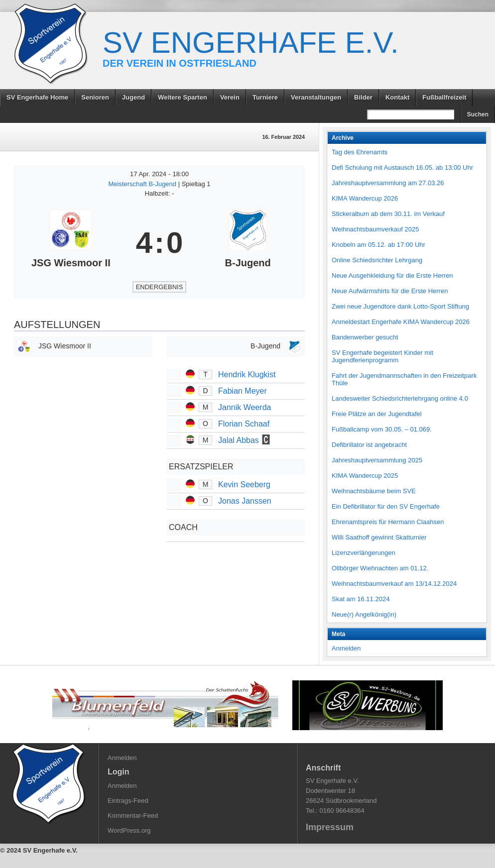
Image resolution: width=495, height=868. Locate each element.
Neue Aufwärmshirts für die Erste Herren (390, 291)
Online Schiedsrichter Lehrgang (377, 260)
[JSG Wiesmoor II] (71, 243)
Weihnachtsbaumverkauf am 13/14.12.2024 (394, 584)
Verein (230, 97)
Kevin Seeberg (244, 485)
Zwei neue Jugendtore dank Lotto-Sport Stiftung (400, 306)
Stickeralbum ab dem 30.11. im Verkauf (388, 214)
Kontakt (397, 97)
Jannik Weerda (245, 407)
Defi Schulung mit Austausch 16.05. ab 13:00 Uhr (402, 167)
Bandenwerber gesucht (365, 337)
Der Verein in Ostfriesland (180, 63)
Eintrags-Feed (128, 801)
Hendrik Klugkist (247, 375)
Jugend (133, 97)
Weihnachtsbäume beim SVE (374, 491)
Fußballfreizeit (444, 97)
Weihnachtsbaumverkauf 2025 (375, 229)
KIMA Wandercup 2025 (365, 476)
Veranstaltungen (316, 97)
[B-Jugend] (248, 243)
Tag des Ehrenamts (360, 152)
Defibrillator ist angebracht (369, 445)
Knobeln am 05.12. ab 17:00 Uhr (378, 245)
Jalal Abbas (239, 440)
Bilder (363, 97)
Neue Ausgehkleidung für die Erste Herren (392, 275)
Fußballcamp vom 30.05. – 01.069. (382, 429)
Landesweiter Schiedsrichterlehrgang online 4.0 (400, 398)
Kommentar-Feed (133, 815)
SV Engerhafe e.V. (251, 43)
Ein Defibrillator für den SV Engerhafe (386, 506)
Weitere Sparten (183, 97)
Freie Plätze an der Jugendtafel (377, 414)
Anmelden (346, 648)
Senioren (95, 97)
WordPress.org (129, 830)
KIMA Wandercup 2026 (365, 198)
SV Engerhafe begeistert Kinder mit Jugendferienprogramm (382, 356)
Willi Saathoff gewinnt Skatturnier (379, 537)
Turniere (265, 97)
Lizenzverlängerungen (364, 553)
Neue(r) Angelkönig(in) (364, 614)
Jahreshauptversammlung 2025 (377, 460)
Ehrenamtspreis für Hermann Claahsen (388, 522)
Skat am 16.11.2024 (361, 599)
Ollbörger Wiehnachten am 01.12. (380, 568)
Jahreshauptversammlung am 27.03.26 (388, 183)
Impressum (330, 827)
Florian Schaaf (244, 424)
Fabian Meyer (243, 391)
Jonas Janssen (245, 501)
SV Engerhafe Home (37, 97)
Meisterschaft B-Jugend (143, 184)
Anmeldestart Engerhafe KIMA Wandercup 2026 (401, 322)
